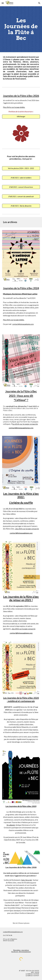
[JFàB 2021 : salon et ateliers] (21, 178)
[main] (21, 29)
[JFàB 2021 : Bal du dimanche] (21, 206)
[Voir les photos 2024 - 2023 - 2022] (21, 168)
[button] (3, 3)
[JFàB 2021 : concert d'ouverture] (21, 187)
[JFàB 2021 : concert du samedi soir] (21, 196)
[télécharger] (21, 117)
